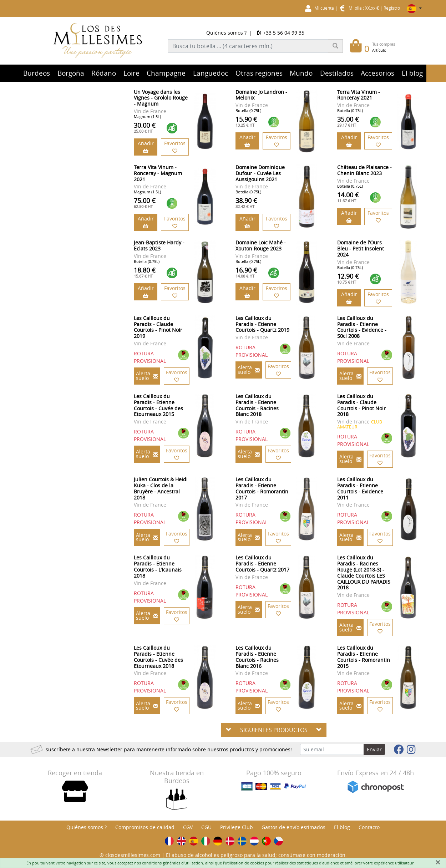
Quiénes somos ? (226, 33)
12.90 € (348, 278)
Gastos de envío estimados (293, 827)
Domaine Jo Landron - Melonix (261, 95)
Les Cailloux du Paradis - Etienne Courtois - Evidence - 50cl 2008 (362, 327)
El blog (342, 827)
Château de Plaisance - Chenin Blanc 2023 (364, 170)
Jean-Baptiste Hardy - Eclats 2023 (159, 245)
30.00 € (145, 127)
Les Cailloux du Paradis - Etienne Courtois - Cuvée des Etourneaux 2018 (158, 657)
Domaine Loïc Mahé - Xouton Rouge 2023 (261, 245)
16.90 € (246, 272)
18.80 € (145, 272)
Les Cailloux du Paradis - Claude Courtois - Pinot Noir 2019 (158, 327)
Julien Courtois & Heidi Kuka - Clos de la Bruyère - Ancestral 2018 (161, 488)
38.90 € (246, 203)
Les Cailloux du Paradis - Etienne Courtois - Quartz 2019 (262, 324)
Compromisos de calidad (145, 827)
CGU (206, 827)
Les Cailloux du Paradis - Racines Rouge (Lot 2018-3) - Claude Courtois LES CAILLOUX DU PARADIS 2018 (364, 572)
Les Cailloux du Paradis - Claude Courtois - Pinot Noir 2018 (361, 405)
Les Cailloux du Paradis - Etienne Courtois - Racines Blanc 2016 (257, 657)
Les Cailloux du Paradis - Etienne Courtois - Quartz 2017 (262, 564)
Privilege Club (237, 827)
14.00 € (348, 197)
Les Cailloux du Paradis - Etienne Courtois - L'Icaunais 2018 (158, 566)
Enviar (374, 749)
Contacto (369, 827)
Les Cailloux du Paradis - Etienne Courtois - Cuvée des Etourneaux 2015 (158, 405)
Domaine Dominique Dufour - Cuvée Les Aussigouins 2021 (260, 173)
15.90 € (246, 121)
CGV (188, 827)
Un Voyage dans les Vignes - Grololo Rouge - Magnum (161, 98)
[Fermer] (438, 862)
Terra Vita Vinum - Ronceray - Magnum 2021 (158, 173)
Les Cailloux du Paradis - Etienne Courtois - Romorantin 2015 (364, 657)
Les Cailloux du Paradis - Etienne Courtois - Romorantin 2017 (262, 488)
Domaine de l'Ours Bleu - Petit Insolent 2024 (361, 248)
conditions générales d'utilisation (173, 863)
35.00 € (348, 121)
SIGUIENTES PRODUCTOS (274, 730)
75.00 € (145, 203)
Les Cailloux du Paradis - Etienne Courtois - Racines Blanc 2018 (257, 405)
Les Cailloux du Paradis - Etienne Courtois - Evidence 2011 (360, 488)
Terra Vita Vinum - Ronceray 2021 (359, 95)
